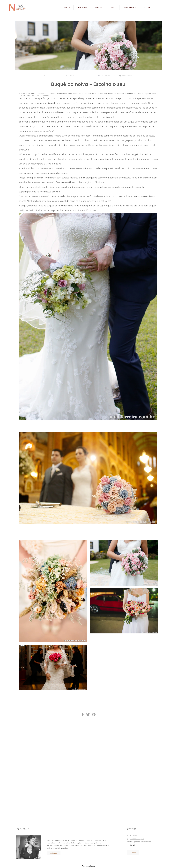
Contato (148, 7)
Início (67, 7)
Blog (114, 7)
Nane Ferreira (130, 7)
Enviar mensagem (137, 839)
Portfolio (99, 7)
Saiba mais (54, 853)
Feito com (88, 866)
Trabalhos (82, 7)
